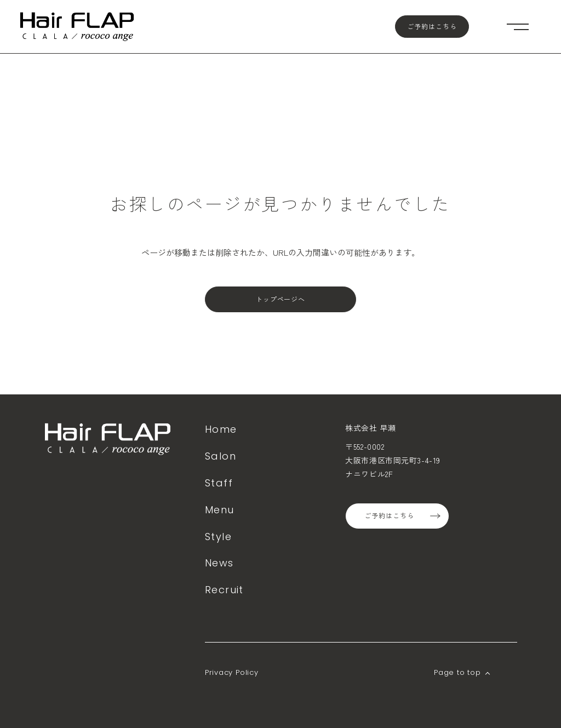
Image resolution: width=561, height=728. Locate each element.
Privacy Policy (232, 672)
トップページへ (281, 299)
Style (218, 537)
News (219, 563)
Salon (221, 456)
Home (221, 429)
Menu (220, 510)
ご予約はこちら (432, 27)
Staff (219, 483)
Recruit (224, 590)
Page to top (457, 672)
